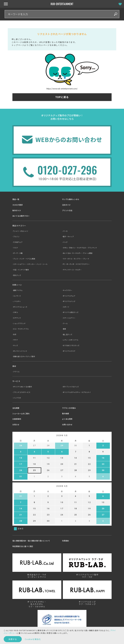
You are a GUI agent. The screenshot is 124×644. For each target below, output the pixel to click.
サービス (16, 381)
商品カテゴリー (19, 226)
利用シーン (17, 285)
